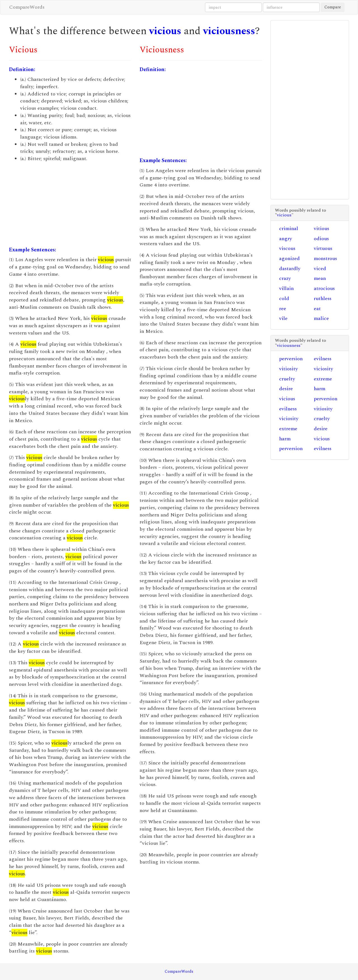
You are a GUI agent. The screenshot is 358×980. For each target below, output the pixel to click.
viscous (287, 248)
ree (283, 309)
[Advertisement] (70, 204)
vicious (165, 31)
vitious (322, 229)
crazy (285, 278)
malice (321, 318)
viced (320, 269)
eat (317, 309)
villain (286, 288)
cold (284, 299)
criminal (289, 229)
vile (283, 318)
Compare (333, 7)
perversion (291, 359)
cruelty (287, 379)
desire (286, 389)
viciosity (323, 369)
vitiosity (288, 369)
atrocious (324, 288)
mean (320, 278)
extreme (323, 379)
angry (286, 239)
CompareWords (27, 7)
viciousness (229, 31)
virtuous (323, 248)
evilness (323, 359)
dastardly (290, 269)
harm (320, 389)
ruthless (323, 299)
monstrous (325, 259)
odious (321, 239)
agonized (289, 259)
